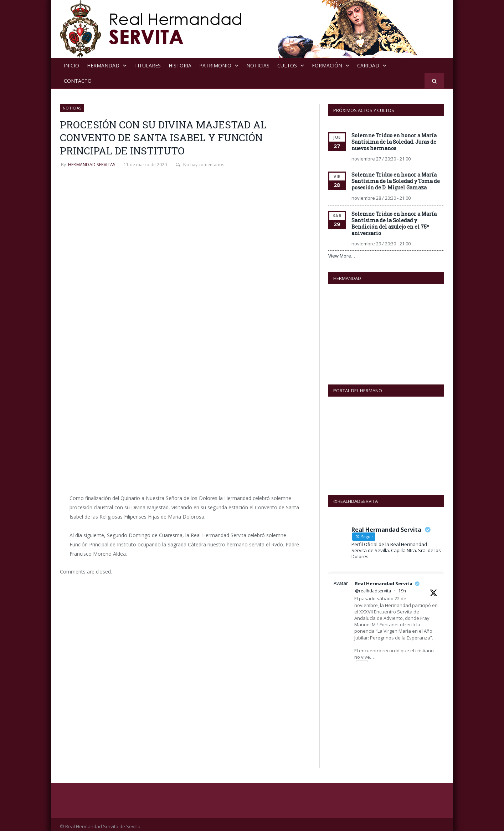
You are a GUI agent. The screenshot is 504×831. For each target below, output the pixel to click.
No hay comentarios (200, 165)
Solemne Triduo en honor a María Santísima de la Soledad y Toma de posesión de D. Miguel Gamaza (396, 181)
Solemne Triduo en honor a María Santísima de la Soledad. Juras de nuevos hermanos (394, 142)
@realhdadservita (373, 587)
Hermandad (103, 65)
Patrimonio (215, 65)
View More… (342, 256)
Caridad (368, 65)
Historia (180, 65)
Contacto (78, 81)
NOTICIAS (258, 65)
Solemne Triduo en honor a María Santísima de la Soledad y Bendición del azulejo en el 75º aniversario (394, 223)
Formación (327, 65)
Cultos (287, 65)
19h (402, 587)
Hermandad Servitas (92, 165)
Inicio (71, 65)
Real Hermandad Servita (384, 580)
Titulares (148, 65)
